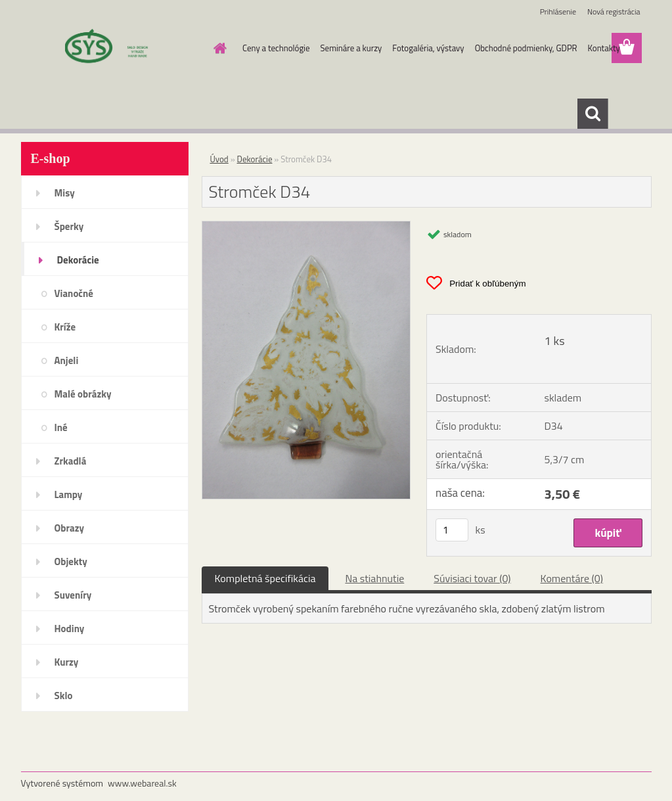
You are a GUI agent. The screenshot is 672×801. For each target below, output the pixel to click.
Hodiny (70, 629)
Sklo (64, 696)
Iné (61, 427)
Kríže (65, 327)
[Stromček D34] (306, 227)
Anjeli (67, 360)
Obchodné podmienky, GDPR (526, 48)
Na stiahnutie (374, 578)
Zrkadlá (71, 461)
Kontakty (604, 48)
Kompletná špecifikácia (265, 578)
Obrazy (70, 528)
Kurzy (67, 662)
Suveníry (73, 595)
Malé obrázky (83, 394)
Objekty (71, 561)
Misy (65, 193)
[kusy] (452, 530)
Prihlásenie (558, 11)
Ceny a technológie (276, 48)
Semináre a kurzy (351, 48)
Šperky (69, 226)
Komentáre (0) (572, 578)
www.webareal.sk (142, 783)
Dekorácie (78, 260)
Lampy (69, 494)
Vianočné (74, 293)
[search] (593, 114)
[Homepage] (217, 48)
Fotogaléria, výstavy (428, 48)
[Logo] (111, 49)
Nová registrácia (614, 11)
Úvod (219, 159)
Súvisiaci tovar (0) (472, 578)
